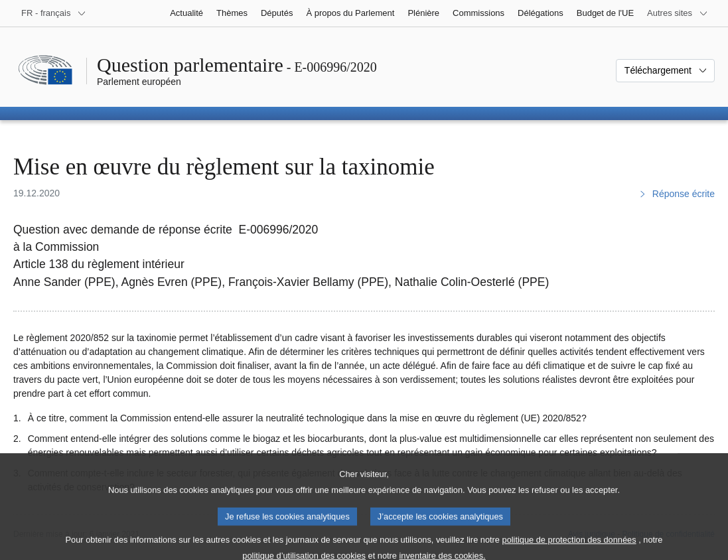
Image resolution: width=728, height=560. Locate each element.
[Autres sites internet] (678, 13)
